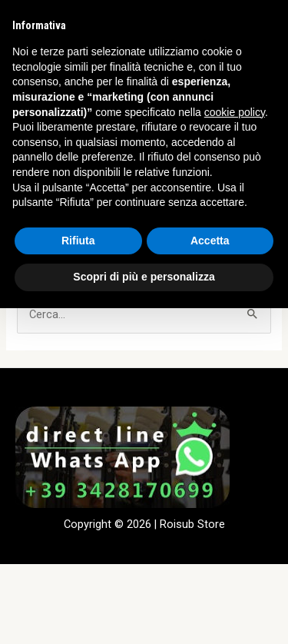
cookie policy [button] (235, 112)
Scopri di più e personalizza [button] (144, 277)
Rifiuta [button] (78, 241)
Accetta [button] (210, 241)
